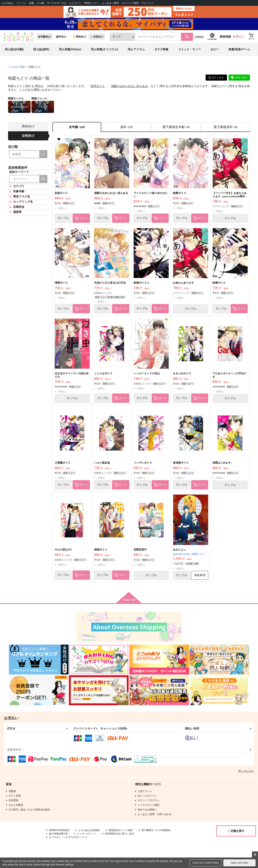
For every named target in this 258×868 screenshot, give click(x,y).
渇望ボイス (61, 283)
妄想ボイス (98, 86)
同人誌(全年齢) (14, 49)
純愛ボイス (179, 193)
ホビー (215, 49)
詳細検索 (199, 37)
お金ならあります (183, 283)
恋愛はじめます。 (223, 463)
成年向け (61, 37)
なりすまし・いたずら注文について (68, 837)
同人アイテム (136, 49)
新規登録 (225, 37)
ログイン (238, 37)
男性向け (80, 37)
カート (81, 218)
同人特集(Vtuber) (70, 49)
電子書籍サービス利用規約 (156, 830)
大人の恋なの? (63, 550)
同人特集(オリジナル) (105, 49)
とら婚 (40, 3)
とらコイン (75, 3)
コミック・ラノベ (189, 49)
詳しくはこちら (246, 771)
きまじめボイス (182, 373)
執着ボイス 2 (141, 283)
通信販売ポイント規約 (121, 830)
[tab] (126, 127)
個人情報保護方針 (59, 834)
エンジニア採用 (130, 3)
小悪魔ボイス (62, 463)
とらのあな (7, 3)
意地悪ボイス (181, 463)
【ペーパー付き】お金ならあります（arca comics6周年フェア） (230, 196)
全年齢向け (44, 37)
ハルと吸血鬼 (102, 463)
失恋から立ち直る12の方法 (110, 283)
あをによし (179, 550)
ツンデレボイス (143, 463)
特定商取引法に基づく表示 (120, 834)
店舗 (31, 3)
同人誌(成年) (41, 49)
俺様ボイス (101, 550)
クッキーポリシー (87, 834)
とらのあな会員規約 (89, 830)
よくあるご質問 (110, 3)
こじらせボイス (103, 373)
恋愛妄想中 (140, 550)
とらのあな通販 (17, 67)
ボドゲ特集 (161, 49)
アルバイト (148, 3)
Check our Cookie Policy (206, 863)
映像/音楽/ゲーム (239, 49)
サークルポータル (57, 3)
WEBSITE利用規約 (59, 830)
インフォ (21, 3)
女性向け (97, 37)
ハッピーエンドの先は (147, 373)
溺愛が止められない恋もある (129, 86)
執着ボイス (219, 283)
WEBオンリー (92, 3)
